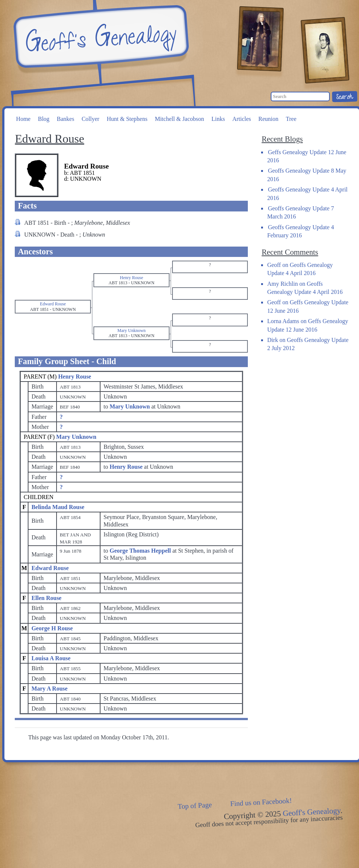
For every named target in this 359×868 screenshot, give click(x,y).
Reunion (269, 119)
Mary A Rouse (49, 689)
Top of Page (195, 806)
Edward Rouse (50, 568)
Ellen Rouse (46, 598)
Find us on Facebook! (261, 802)
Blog (44, 119)
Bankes (66, 119)
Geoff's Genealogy (100, 37)
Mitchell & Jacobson (179, 119)
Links (218, 119)
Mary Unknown (76, 437)
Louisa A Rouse (51, 658)
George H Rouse (52, 628)
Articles (242, 119)
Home (23, 119)
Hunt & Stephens (127, 119)
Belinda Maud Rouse (58, 507)
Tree (291, 119)
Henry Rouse (74, 377)
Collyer (90, 119)
